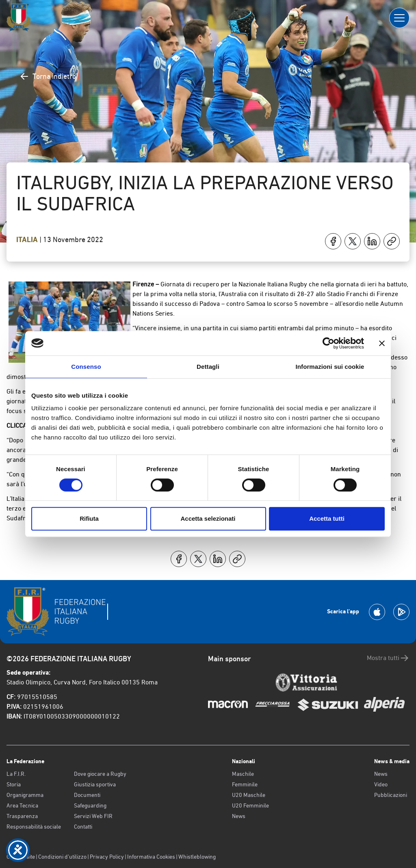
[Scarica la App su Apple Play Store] (377, 612)
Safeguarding (90, 805)
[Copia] (392, 241)
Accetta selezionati (208, 518)
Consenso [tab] (86, 367)
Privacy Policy (107, 857)
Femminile (245, 784)
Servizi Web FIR (93, 816)
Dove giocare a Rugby (100, 774)
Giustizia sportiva (95, 784)
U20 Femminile (250, 805)
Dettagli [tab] (208, 367)
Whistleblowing (197, 857)
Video (381, 784)
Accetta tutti (327, 518)
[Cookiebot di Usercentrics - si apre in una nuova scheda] (328, 343)
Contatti (83, 827)
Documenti (87, 795)
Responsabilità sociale (34, 827)
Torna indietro (48, 76)
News (239, 816)
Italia (28, 240)
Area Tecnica (22, 805)
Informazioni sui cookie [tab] (330, 367)
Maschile (243, 774)
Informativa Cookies (151, 857)
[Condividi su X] (353, 241)
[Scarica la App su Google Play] (401, 612)
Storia (14, 784)
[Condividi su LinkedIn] (372, 241)
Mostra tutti (388, 658)
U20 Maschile (249, 795)
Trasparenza (22, 816)
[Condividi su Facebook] (333, 241)
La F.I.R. (16, 774)
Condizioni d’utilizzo (62, 857)
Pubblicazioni (391, 795)
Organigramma (25, 795)
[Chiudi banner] (382, 343)
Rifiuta (89, 518)
